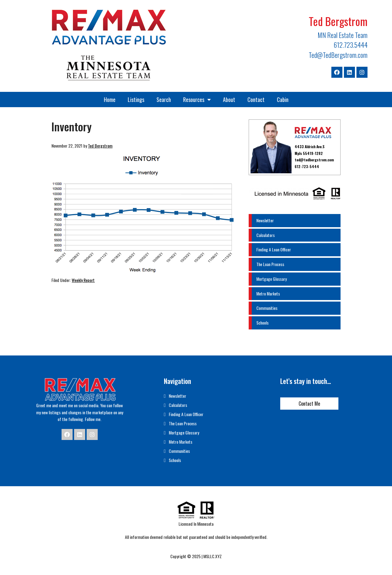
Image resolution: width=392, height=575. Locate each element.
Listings (136, 100)
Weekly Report (83, 280)
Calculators (266, 235)
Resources (197, 100)
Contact (256, 100)
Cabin (283, 100)
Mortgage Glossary (271, 279)
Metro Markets (268, 293)
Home (110, 100)
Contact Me (309, 404)
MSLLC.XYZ (213, 556)
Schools (262, 323)
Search (164, 100)
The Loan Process (270, 264)
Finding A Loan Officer (274, 249)
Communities (267, 308)
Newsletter (265, 220)
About (229, 100)
